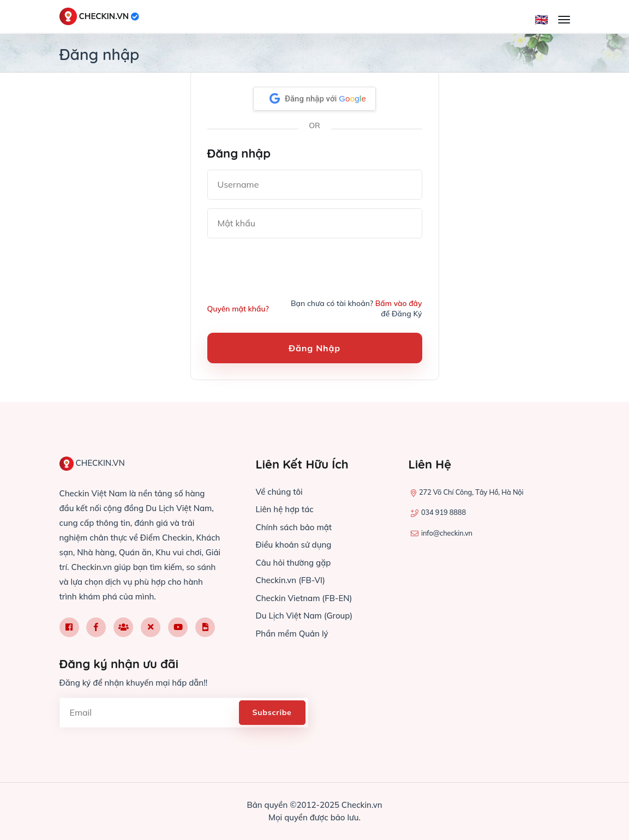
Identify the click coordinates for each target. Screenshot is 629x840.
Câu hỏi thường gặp (293, 563)
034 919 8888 (444, 512)
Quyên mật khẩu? (238, 309)
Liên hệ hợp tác (285, 509)
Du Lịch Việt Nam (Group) (304, 616)
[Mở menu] (564, 20)
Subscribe (272, 712)
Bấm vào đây (398, 303)
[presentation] (290, 268)
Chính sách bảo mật (294, 527)
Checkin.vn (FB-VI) (290, 580)
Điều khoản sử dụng (294, 545)
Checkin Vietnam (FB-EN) (304, 598)
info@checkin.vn (447, 533)
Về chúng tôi (279, 492)
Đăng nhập (315, 348)
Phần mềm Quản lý (292, 634)
